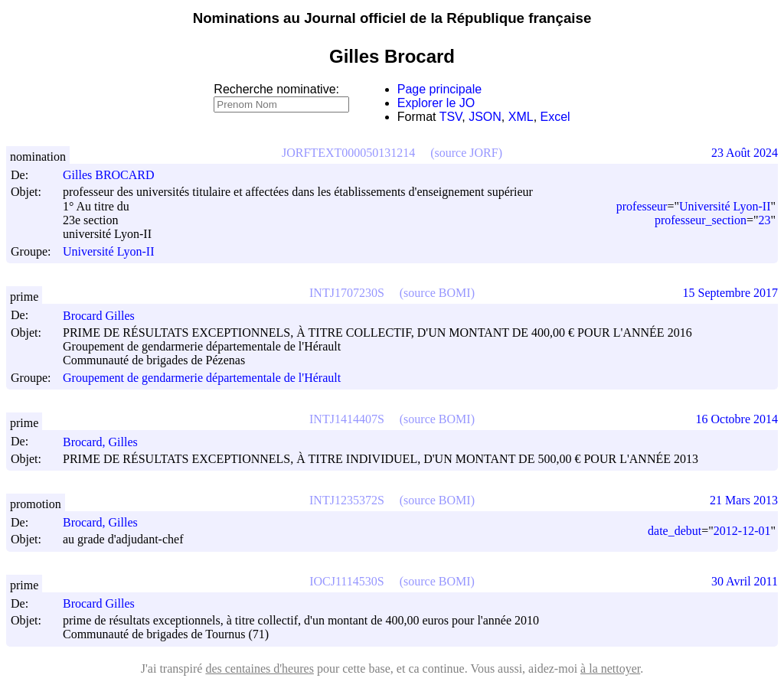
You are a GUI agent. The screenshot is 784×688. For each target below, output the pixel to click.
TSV (451, 117)
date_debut (675, 531)
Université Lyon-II (109, 251)
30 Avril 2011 (745, 581)
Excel (555, 117)
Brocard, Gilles (107, 442)
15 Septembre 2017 (730, 293)
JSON (485, 117)
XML (521, 117)
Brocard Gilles (106, 316)
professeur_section (701, 220)
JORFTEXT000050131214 (348, 153)
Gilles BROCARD (116, 175)
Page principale (439, 89)
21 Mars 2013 (744, 500)
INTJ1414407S (347, 419)
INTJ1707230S (347, 293)
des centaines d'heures (260, 668)
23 (764, 220)
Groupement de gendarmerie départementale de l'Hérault (202, 378)
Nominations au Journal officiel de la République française (392, 18)
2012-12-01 (742, 531)
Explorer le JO (436, 103)
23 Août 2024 (745, 153)
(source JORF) (466, 153)
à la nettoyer (610, 668)
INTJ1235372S (347, 500)
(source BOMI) (437, 293)
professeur (642, 206)
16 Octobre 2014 (737, 419)
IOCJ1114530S (347, 581)
